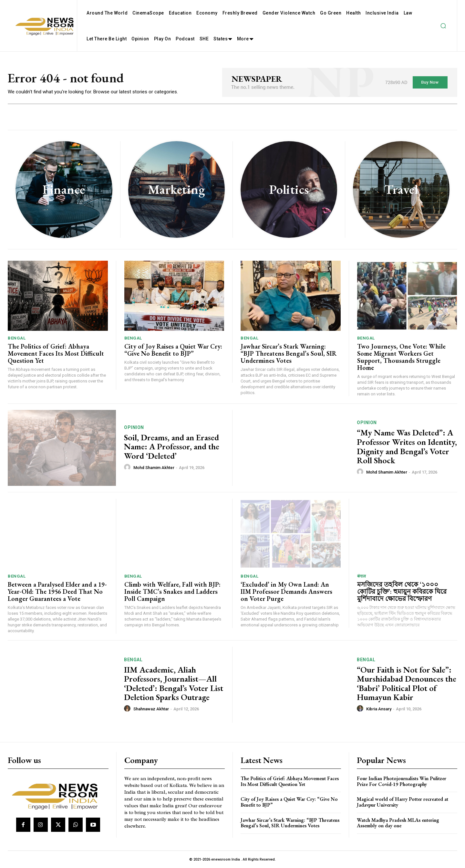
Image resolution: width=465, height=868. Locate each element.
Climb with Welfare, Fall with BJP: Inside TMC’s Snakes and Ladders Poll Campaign (172, 591)
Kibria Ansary (379, 709)
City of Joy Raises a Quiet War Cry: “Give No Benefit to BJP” (173, 350)
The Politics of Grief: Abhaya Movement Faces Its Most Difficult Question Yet (56, 353)
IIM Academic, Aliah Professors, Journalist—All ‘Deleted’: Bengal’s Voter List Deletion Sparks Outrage (174, 684)
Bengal (17, 338)
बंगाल (362, 576)
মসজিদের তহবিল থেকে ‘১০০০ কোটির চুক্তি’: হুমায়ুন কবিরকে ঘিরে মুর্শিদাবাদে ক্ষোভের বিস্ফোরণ (402, 591)
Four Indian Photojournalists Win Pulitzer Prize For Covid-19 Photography (402, 781)
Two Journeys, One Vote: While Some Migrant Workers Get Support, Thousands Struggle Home (401, 357)
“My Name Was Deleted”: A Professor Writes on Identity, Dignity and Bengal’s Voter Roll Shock (407, 446)
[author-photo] (128, 467)
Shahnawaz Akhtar (151, 709)
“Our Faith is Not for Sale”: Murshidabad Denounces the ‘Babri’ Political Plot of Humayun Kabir (407, 684)
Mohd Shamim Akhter (154, 468)
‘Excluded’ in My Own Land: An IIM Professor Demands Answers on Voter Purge (286, 591)
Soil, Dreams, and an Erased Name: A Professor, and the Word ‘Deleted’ (172, 447)
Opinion (134, 427)
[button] (443, 26)
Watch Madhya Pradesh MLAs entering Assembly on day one (398, 823)
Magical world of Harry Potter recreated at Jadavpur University (403, 802)
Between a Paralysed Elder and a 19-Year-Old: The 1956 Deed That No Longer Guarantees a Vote (57, 591)
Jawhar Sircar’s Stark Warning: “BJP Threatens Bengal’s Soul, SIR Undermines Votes (289, 353)
